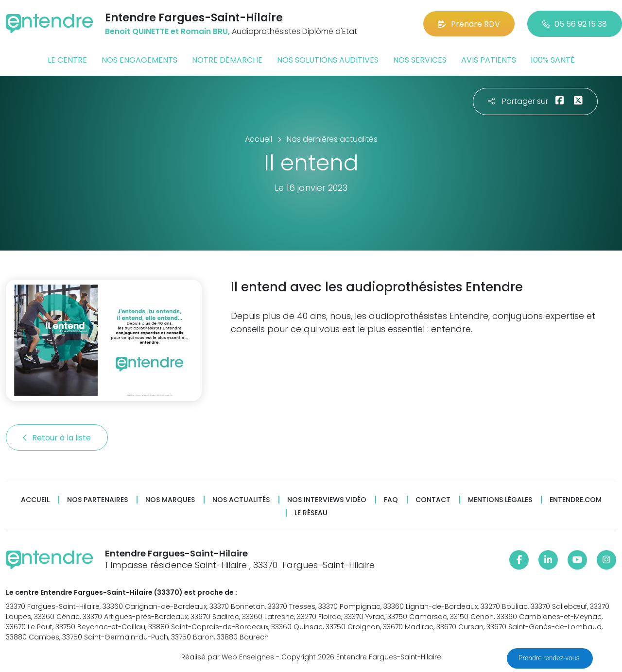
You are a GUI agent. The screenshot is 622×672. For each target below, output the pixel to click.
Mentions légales (500, 500)
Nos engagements (139, 60)
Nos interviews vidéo (327, 500)
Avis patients (489, 60)
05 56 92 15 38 (575, 24)
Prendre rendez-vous (550, 658)
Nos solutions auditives (328, 60)
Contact (433, 500)
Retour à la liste (57, 438)
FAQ (391, 500)
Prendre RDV (469, 24)
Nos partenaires (97, 500)
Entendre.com (576, 500)
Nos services (420, 60)
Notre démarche (227, 60)
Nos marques (170, 500)
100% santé (553, 60)
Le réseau (311, 513)
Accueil (35, 500)
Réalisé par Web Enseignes (228, 657)
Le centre (67, 60)
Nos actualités (241, 500)
